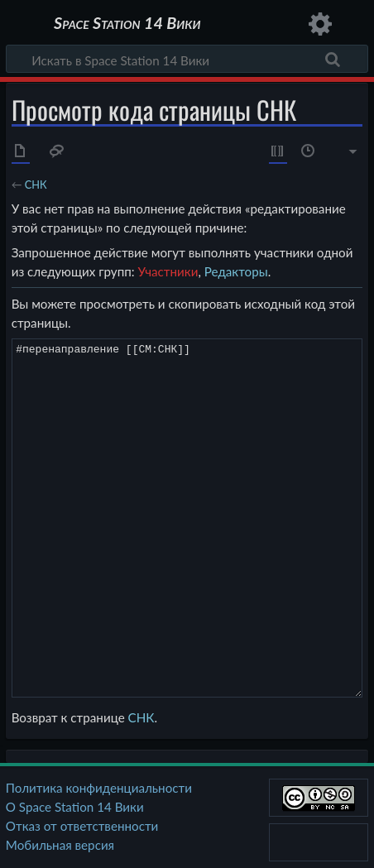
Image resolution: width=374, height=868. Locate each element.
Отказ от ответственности (82, 826)
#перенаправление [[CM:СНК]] (187, 518)
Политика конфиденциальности (99, 788)
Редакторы (236, 271)
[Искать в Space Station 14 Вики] (187, 59)
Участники (168, 271)
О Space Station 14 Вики (75, 807)
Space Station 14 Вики (127, 24)
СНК (36, 185)
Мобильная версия (60, 845)
